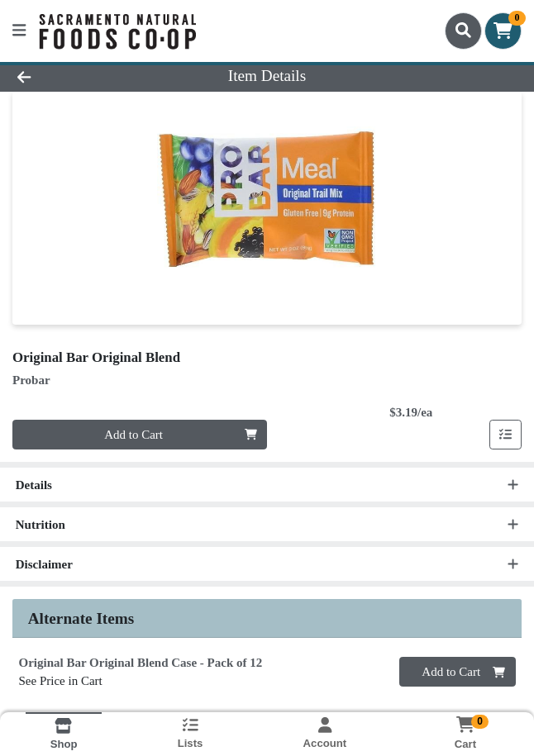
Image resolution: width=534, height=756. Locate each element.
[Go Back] (76, 76)
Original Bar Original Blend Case (141, 663)
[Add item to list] (506, 435)
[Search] (463, 31)
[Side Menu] (19, 31)
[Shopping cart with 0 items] (503, 31)
